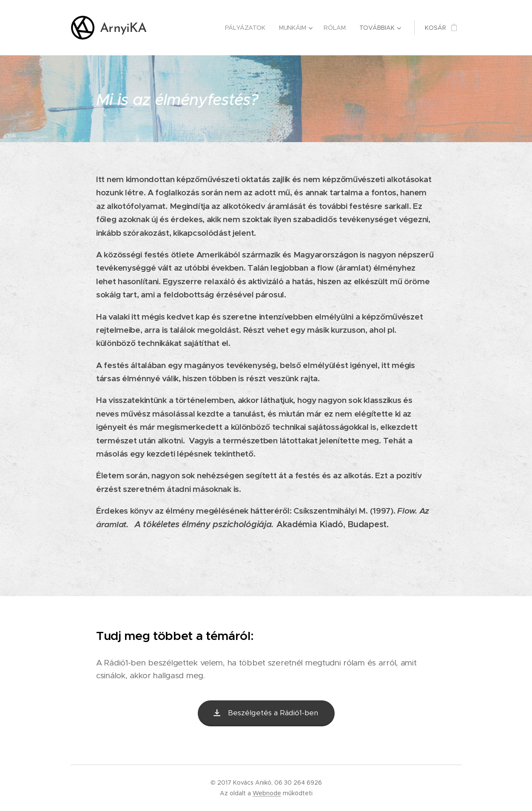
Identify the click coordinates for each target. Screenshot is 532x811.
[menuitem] (188, 28)
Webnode (267, 793)
